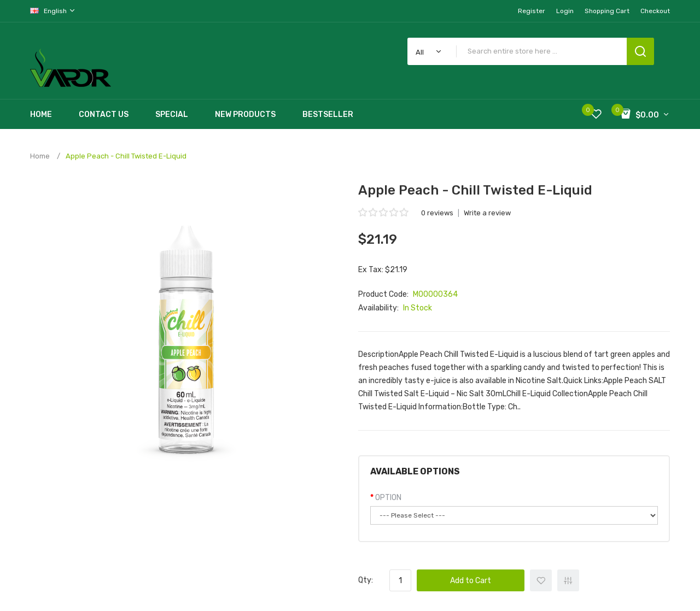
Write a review (487, 213)
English (53, 11)
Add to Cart (471, 581)
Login (565, 11)
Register (532, 11)
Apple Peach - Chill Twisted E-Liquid (126, 156)
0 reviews (437, 213)
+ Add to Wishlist (541, 580)
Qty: (366, 580)
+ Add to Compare (568, 580)
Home (40, 156)
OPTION (388, 498)
